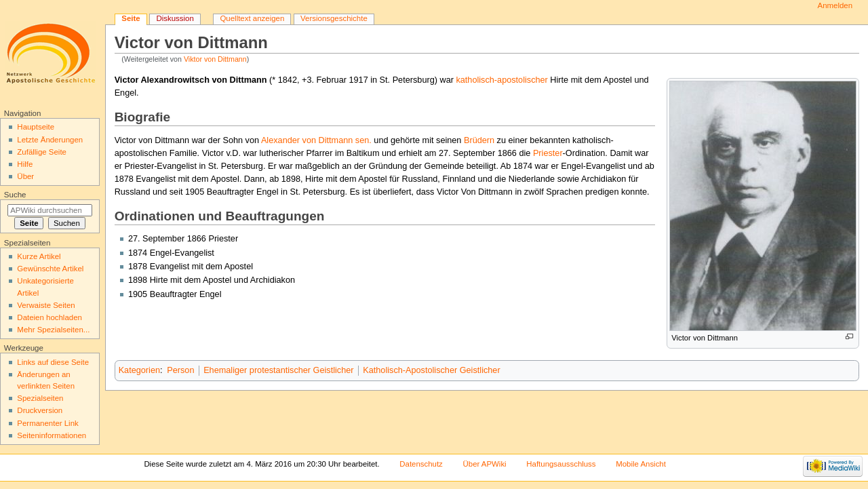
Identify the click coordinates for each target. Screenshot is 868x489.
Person (180, 370)
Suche (15, 195)
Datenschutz (421, 464)
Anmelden (835, 5)
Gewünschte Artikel (50, 269)
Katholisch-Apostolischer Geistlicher (431, 370)
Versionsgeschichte (334, 18)
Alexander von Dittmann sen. (316, 140)
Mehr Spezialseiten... (53, 330)
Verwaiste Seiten (46, 305)
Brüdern (479, 140)
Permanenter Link (47, 423)
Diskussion (175, 18)
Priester (548, 153)
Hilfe (25, 164)
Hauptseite (36, 127)
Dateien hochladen (50, 317)
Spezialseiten (40, 398)
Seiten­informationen (52, 435)
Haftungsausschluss (561, 464)
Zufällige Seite (42, 152)
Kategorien (139, 370)
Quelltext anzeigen (252, 18)
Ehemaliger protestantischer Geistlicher (278, 370)
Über (25, 176)
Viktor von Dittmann (215, 59)
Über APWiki (485, 464)
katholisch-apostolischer (501, 80)
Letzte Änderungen (50, 140)
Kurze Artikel (39, 256)
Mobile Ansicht (641, 464)
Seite (131, 18)
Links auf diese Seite (53, 362)
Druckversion (40, 410)
